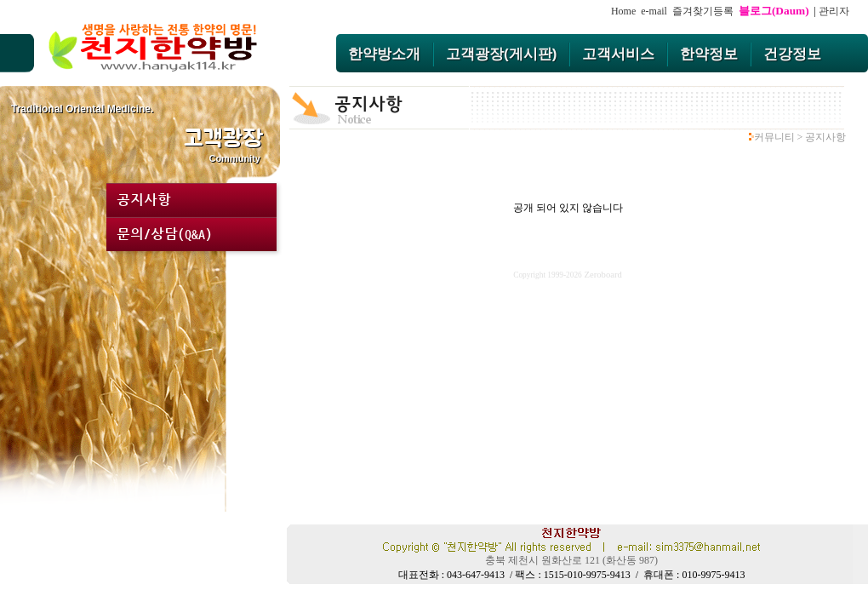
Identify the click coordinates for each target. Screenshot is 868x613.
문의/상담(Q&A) (164, 234)
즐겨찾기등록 (705, 11)
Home (623, 11)
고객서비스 (618, 54)
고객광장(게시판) (501, 54)
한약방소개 (384, 54)
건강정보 (792, 54)
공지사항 (144, 200)
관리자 (834, 11)
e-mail (654, 11)
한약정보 (709, 54)
